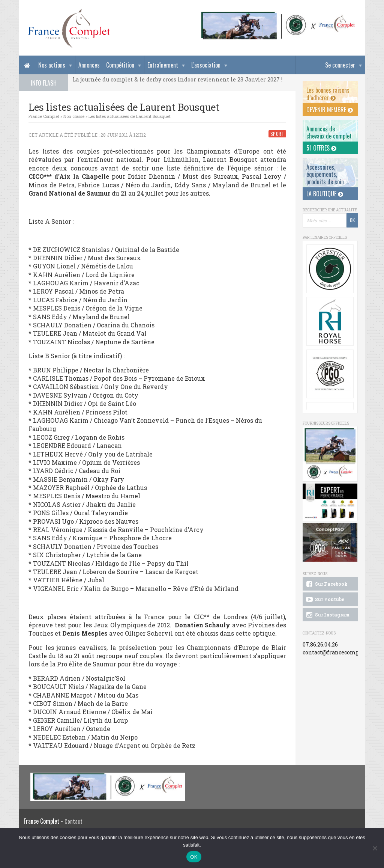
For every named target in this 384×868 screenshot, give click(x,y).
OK (194, 857)
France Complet (44, 116)
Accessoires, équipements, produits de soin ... (328, 174)
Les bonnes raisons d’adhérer (328, 94)
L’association (206, 65)
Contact (73, 821)
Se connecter (340, 65)
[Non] (375, 848)
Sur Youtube (325, 600)
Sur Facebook (326, 584)
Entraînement (163, 65)
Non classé (74, 116)
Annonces (89, 65)
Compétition (120, 65)
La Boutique (325, 194)
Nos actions (52, 65)
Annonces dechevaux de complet (329, 132)
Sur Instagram (327, 615)
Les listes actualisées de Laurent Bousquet (130, 116)
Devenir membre (330, 110)
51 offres (321, 148)
